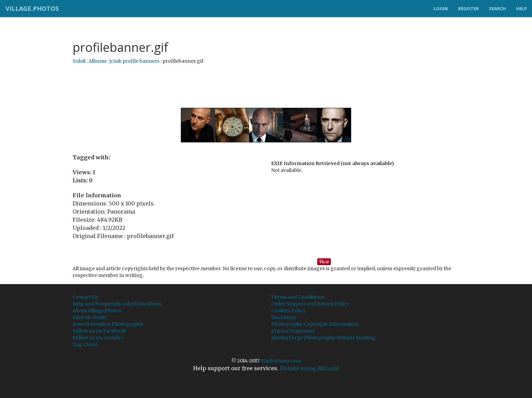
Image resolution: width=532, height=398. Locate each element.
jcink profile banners (135, 61)
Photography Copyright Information (315, 324)
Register (468, 8)
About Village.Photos (97, 311)
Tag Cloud (85, 344)
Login (441, 8)
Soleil (79, 61)
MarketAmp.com (281, 361)
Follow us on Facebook (99, 331)
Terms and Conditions (298, 297)
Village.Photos (32, 8)
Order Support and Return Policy (310, 304)
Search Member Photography (108, 324)
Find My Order (90, 317)
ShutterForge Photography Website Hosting (323, 338)
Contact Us (85, 297)
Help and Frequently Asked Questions (117, 304)
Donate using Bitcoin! (309, 368)
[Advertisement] (266, 86)
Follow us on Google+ (98, 338)
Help (521, 8)
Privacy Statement (293, 331)
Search (497, 8)
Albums (98, 61)
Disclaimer (284, 317)
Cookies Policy (288, 311)
